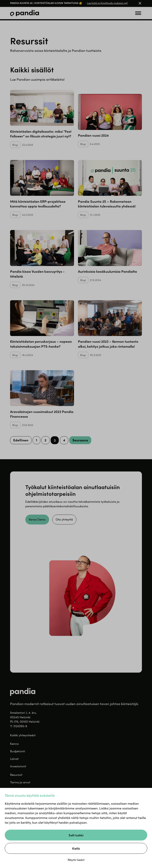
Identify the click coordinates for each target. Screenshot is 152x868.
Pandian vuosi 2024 (93, 135)
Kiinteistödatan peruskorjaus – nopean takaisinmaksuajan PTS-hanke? (41, 344)
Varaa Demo (37, 519)
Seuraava (81, 440)
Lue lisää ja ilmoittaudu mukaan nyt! (107, 3)
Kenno (15, 744)
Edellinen (21, 440)
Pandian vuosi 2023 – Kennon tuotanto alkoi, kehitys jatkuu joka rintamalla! (108, 344)
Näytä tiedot (76, 860)
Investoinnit (18, 766)
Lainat (14, 759)
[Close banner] (140, 4)
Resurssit (16, 775)
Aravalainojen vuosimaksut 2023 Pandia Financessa (42, 414)
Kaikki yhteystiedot (23, 735)
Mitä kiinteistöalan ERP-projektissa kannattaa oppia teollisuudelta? (38, 204)
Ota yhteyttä (65, 519)
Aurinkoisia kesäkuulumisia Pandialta (107, 271)
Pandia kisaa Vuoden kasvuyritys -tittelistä (37, 274)
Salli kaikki (76, 835)
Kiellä (76, 848)
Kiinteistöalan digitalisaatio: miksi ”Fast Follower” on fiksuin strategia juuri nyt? (41, 134)
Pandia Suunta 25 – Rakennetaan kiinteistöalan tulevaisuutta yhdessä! (107, 204)
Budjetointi (18, 751)
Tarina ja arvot (20, 782)
